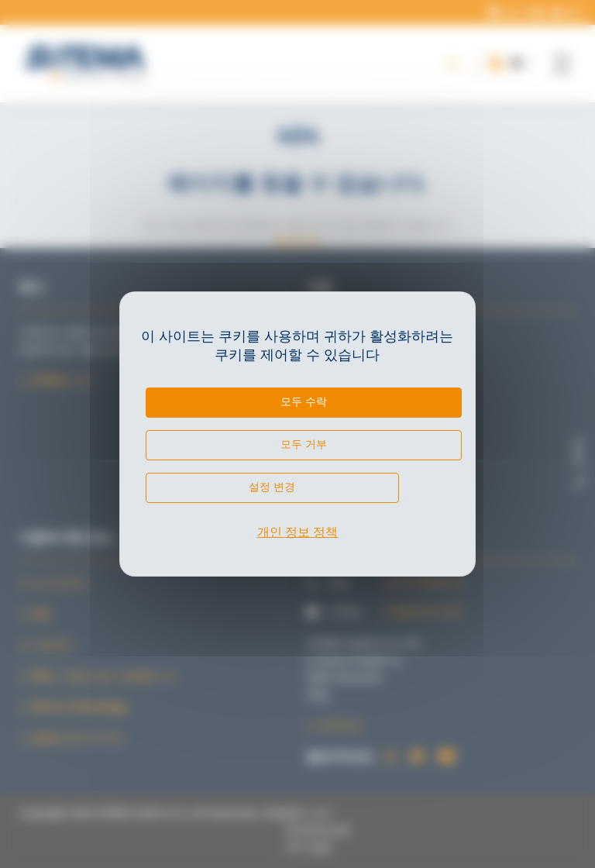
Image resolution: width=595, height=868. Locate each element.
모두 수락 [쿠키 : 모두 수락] (304, 401)
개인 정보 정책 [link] (298, 532)
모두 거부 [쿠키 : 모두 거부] (304, 444)
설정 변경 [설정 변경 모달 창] (272, 487)
